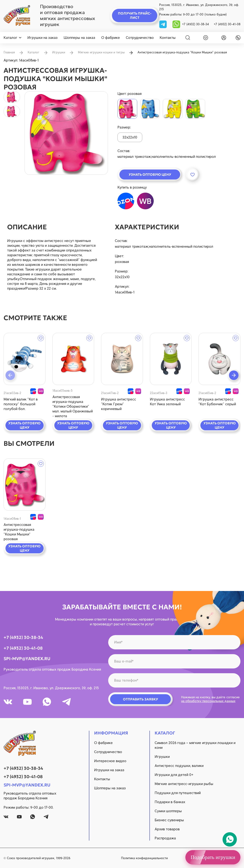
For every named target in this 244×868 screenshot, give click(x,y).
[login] (223, 38)
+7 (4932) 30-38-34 (196, 24)
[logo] (17, 15)
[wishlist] (205, 38)
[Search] (188, 38)
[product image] (66, 133)
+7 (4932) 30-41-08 (227, 24)
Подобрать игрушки (213, 857)
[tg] (163, 24)
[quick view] (25, 359)
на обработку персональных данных (208, 701)
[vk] (8, 702)
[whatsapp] (176, 24)
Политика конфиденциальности (144, 858)
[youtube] (27, 702)
